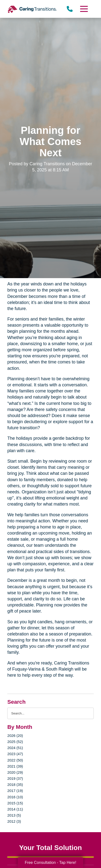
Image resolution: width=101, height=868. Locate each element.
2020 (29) (15, 772)
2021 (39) (15, 766)
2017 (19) (15, 791)
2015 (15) (15, 803)
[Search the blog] (50, 713)
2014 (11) (15, 809)
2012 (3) (14, 821)
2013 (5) (14, 815)
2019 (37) (15, 778)
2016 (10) (15, 797)
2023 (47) (15, 754)
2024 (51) (15, 748)
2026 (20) (15, 736)
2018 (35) (15, 785)
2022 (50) (15, 760)
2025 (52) (15, 742)
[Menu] (84, 9)
